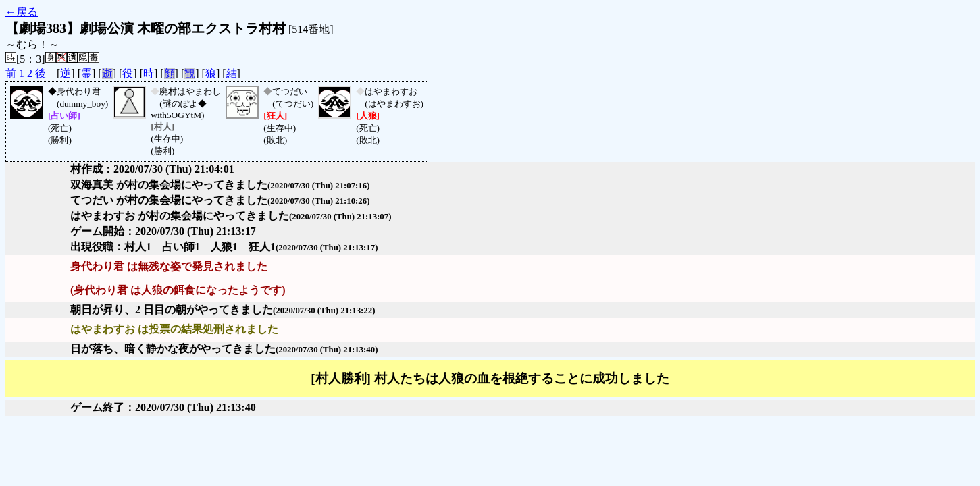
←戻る (22, 12)
